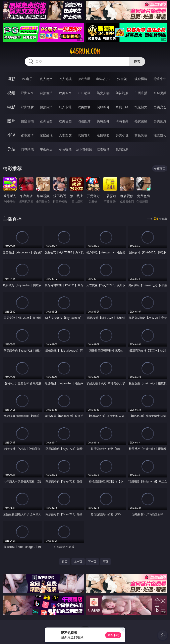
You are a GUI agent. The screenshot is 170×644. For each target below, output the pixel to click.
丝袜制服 (122, 93)
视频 (11, 93)
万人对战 (65, 79)
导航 (11, 149)
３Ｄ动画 (84, 93)
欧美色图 (65, 121)
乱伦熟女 (141, 107)
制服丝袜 (103, 107)
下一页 (92, 561)
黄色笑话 (141, 135)
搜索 (137, 62)
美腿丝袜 (103, 121)
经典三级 (122, 107)
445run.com (85, 51)
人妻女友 (65, 135)
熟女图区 (141, 121)
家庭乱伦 (46, 135)
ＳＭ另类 (160, 93)
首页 (65, 561)
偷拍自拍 (46, 107)
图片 (11, 121)
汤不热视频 (84, 149)
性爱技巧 (160, 135)
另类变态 (160, 107)
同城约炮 (27, 149)
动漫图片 (84, 121)
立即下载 (113, 635)
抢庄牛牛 (160, 79)
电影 (11, 107)
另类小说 (122, 135)
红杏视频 (103, 149)
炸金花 (122, 79)
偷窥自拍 (27, 121)
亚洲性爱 (27, 107)
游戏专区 (84, 79)
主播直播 (141, 93)
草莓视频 (65, 149)
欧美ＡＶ (65, 93)
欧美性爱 (84, 107)
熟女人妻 (103, 93)
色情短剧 (122, 149)
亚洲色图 (46, 121)
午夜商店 (46, 149)
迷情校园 (103, 135)
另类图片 (160, 121)
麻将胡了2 (103, 79)
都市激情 (27, 135)
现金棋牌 (141, 79)
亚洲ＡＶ (27, 93)
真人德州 (46, 79)
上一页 (78, 561)
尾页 (105, 561)
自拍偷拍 (46, 93)
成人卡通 (65, 107)
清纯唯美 (122, 121)
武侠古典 (84, 135)
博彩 (11, 79)
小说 (11, 135)
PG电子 (27, 79)
